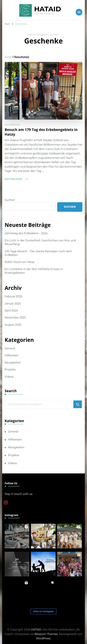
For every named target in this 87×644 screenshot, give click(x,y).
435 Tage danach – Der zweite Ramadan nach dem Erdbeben (38, 253)
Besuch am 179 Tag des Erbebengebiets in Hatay (41, 132)
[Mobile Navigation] (79, 12)
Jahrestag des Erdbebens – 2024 (26, 233)
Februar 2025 (13, 296)
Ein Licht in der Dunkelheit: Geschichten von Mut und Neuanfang (40, 242)
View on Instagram (43, 611)
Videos (9, 377)
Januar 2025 (13, 304)
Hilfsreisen (12, 125)
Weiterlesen (13, 179)
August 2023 (13, 325)
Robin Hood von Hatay (20, 262)
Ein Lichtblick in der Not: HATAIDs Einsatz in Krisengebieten (34, 271)
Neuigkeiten (13, 363)
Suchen (10, 200)
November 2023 (15, 318)
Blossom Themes (46, 634)
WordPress (43, 638)
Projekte (10, 370)
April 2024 (11, 311)
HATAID (48, 9)
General (10, 348)
